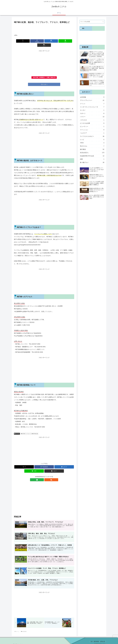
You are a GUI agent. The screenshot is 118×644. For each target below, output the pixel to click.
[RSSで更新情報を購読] (46, 476)
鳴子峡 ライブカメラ (26, 430)
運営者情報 (95, 639)
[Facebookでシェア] (34, 41)
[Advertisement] (44, 28)
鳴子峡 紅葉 (35, 430)
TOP (90, 639)
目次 (42, 80)
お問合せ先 (102, 639)
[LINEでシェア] (54, 41)
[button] (64, 41)
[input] (92, 22)
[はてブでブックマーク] (44, 41)
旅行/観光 (17, 430)
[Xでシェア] (24, 41)
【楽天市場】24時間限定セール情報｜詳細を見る (44, 73)
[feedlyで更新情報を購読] (42, 476)
